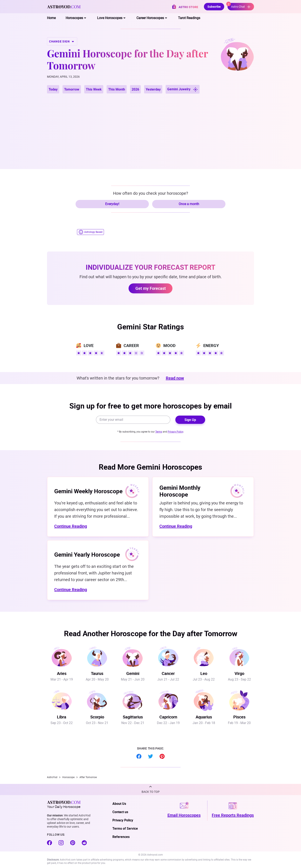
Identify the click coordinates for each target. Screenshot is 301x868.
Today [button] (53, 89)
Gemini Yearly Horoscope (87, 554)
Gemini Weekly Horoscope (88, 491)
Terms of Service (125, 828)
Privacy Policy (175, 432)
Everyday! (112, 204)
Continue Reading (71, 526)
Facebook (139, 756)
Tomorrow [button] (72, 89)
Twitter (150, 756)
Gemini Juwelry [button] (183, 89)
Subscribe (214, 7)
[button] (150, 789)
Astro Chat (239, 6)
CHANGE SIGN (62, 41)
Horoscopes (74, 18)
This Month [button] (117, 89)
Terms (159, 432)
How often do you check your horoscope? (150, 193)
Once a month (189, 204)
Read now (175, 378)
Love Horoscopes (110, 18)
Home (51, 18)
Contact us (120, 812)
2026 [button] (135, 89)
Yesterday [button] (153, 89)
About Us (119, 804)
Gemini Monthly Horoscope (180, 491)
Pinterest (162, 756)
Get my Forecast (151, 288)
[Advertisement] (150, 126)
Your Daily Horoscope (64, 804)
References (121, 837)
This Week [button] (94, 89)
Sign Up (190, 420)
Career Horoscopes (150, 18)
